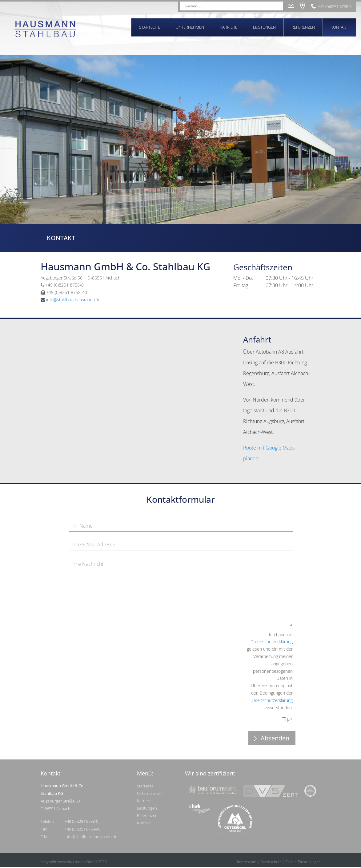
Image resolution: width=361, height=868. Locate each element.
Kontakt (339, 27)
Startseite (150, 27)
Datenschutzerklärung (272, 642)
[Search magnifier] (279, 6)
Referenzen (303, 27)
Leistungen (264, 27)
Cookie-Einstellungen (303, 862)
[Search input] (229, 6)
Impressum (247, 862)
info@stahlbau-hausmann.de (73, 300)
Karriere (229, 27)
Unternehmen (190, 27)
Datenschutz (271, 862)
